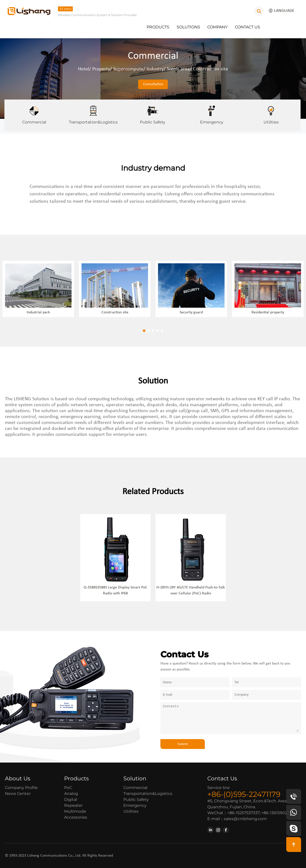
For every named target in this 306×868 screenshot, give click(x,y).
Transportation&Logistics (93, 112)
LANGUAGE (282, 11)
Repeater (73, 805)
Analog (71, 794)
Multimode (75, 811)
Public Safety (153, 112)
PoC (68, 788)
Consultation (153, 84)
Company (217, 27)
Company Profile (21, 788)
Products (158, 27)
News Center (18, 794)
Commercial (34, 112)
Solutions (188, 27)
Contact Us (248, 27)
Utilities (271, 112)
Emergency (212, 112)
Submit (182, 744)
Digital (71, 799)
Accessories (76, 817)
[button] (144, 331)
